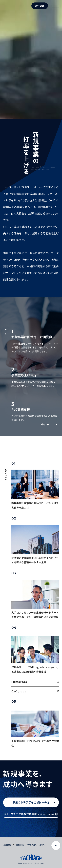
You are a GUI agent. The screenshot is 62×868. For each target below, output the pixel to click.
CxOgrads (35, 692)
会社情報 (9, 845)
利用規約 (20, 845)
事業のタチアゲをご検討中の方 (34, 802)
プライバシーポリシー (37, 845)
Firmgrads (35, 682)
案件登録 (40, 6)
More (49, 425)
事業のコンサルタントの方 (31, 814)
